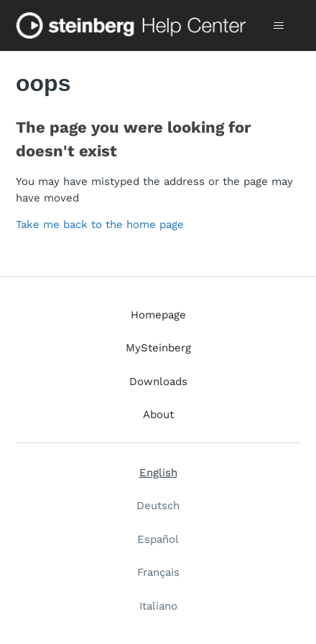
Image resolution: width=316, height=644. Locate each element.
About (158, 415)
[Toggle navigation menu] (278, 26)
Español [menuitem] (158, 539)
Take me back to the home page (100, 224)
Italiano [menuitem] (158, 606)
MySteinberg (158, 348)
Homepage (158, 315)
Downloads (158, 382)
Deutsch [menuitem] (158, 506)
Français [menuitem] (158, 572)
